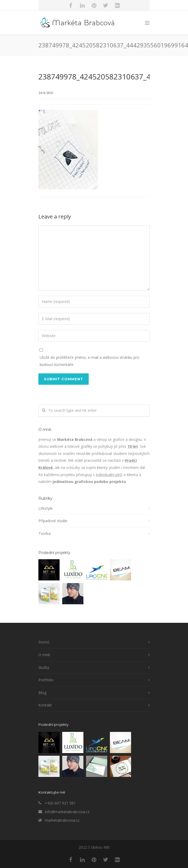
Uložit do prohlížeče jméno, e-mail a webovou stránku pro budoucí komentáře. (89, 361)
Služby (44, 667)
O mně (44, 655)
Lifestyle (46, 508)
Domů (44, 642)
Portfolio (46, 680)
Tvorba (44, 533)
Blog (42, 693)
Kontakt (45, 705)
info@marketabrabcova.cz (67, 812)
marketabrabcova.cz (62, 820)
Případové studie (53, 521)
